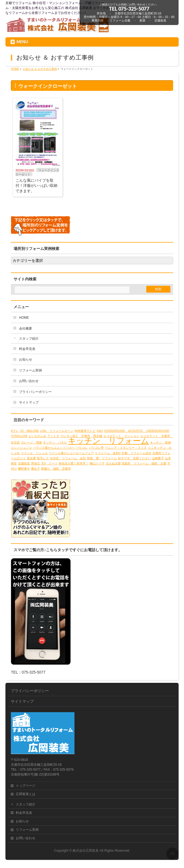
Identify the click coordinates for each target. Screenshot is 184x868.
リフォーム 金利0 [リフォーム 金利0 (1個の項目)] (108, 453)
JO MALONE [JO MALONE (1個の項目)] (29, 431)
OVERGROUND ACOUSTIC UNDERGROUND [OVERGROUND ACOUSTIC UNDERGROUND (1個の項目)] (137, 431)
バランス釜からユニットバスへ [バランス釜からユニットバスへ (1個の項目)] (54, 448)
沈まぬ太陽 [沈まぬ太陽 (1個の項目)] (113, 463)
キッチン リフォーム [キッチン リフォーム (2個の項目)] (108, 441)
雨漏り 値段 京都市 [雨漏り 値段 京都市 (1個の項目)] (56, 469)
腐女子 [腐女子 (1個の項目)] (35, 469)
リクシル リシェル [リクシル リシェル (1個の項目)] (34, 453)
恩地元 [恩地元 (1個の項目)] (35, 463)
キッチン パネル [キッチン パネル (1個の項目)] (55, 442)
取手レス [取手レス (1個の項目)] (43, 458)
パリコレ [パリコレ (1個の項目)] (82, 448)
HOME (24, 318)
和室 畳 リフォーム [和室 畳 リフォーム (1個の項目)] (102, 458)
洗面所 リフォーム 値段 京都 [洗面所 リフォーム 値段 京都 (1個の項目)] (144, 463)
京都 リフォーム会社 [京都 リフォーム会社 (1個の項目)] (136, 453)
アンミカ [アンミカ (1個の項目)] (53, 436)
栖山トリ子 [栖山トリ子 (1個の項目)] (97, 463)
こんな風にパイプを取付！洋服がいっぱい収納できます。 (36, 186)
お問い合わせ (29, 381)
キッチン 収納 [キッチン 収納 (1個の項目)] (160, 442)
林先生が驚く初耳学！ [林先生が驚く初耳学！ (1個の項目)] (74, 463)
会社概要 (26, 328)
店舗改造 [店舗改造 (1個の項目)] (24, 463)
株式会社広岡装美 (86, 851)
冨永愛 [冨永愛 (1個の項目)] (31, 458)
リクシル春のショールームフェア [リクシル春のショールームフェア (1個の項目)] (71, 453)
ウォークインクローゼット (37, 172)
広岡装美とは (26, 794)
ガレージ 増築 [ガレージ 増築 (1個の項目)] (31, 442)
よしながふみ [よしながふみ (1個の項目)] (37, 436)
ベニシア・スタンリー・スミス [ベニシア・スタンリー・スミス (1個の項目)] (126, 448)
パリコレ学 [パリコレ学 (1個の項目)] (96, 448)
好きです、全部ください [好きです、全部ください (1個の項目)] (134, 458)
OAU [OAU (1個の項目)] (100, 431)
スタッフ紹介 (29, 339)
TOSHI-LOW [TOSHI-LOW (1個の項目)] (19, 436)
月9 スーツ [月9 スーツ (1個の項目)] (49, 463)
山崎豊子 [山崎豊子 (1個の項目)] (158, 458)
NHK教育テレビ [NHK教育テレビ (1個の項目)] (85, 431)
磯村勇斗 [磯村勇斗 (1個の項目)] (24, 469)
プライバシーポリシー (35, 392)
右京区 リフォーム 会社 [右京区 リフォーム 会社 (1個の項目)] (68, 458)
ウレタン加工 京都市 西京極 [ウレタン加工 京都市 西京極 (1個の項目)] (81, 436)
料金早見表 (27, 349)
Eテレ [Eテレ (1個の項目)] (15, 431)
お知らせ (26, 359)
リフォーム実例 (30, 370)
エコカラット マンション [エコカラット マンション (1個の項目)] (121, 436)
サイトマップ (29, 402)
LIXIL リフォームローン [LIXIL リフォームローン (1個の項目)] (57, 431)
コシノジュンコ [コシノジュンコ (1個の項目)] (21, 448)
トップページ (26, 786)
